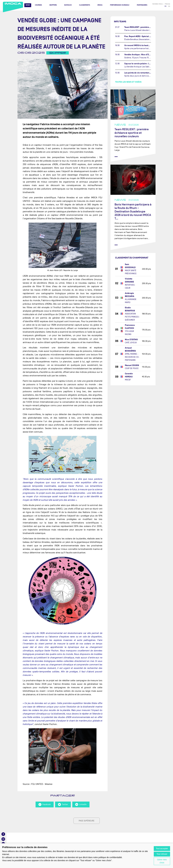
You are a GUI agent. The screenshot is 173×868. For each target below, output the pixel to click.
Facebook (45, 804)
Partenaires (142, 5)
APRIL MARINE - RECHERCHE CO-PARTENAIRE (132, 357)
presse (167, 4)
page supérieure (87, 821)
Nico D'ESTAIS (131, 340)
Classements (85, 5)
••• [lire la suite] (116, 157)
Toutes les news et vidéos (128, 82)
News (28, 5)
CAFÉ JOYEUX (131, 343)
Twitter (63, 804)
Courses (38, 5)
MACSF (128, 380)
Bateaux (68, 5)
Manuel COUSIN (132, 365)
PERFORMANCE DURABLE (120, 5)
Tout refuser (162, 854)
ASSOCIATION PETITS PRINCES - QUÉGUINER (132, 317)
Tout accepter (162, 848)
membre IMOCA (157, 4)
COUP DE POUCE (132, 368)
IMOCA (100, 5)
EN (169, 6)
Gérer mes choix (162, 861)
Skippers (53, 5)
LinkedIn (81, 804)
